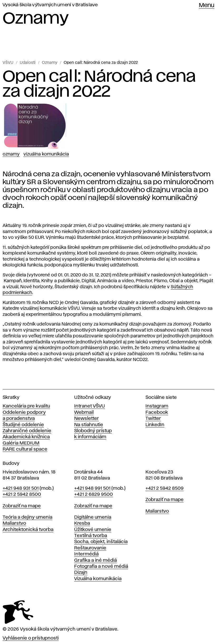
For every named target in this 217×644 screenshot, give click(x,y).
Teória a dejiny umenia (27, 517)
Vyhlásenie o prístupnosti (31, 638)
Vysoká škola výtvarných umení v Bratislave (50, 5)
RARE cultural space (25, 449)
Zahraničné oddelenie (27, 431)
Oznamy (50, 63)
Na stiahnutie (89, 425)
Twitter (153, 419)
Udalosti (28, 63)
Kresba (82, 523)
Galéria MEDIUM (21, 443)
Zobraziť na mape (22, 506)
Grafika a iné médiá (95, 560)
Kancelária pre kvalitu (26, 406)
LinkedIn (155, 425)
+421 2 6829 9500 (94, 494)
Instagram (157, 406)
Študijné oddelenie (23, 425)
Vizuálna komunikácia (46, 154)
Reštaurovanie (90, 548)
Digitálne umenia (93, 517)
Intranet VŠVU (90, 406)
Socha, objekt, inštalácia (101, 542)
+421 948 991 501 (92, 488)
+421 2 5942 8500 (22, 494)
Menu (207, 6)
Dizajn (81, 573)
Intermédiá (86, 554)
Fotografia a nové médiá (101, 566)
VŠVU (8, 63)
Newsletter (87, 419)
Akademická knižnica (26, 437)
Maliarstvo (14, 523)
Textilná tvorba (91, 536)
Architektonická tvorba (28, 530)
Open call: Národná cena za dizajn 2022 (101, 63)
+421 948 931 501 (21, 488)
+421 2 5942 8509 (165, 488)
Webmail (84, 413)
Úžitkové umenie (93, 530)
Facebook (157, 413)
